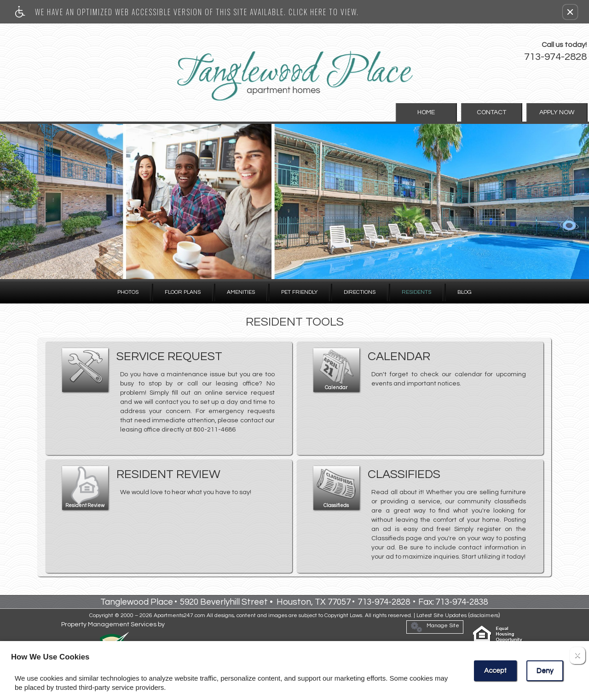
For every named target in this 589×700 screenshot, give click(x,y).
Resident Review (85, 505)
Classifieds (336, 505)
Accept (495, 671)
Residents (416, 292)
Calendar (336, 388)
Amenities (241, 292)
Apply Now (560, 112)
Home (442, 112)
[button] (570, 12)
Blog (465, 292)
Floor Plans (183, 292)
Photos (128, 292)
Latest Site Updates (442, 615)
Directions (360, 292)
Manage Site (435, 627)
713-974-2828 (555, 57)
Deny (545, 671)
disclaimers (484, 615)
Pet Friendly (299, 292)
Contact (501, 112)
